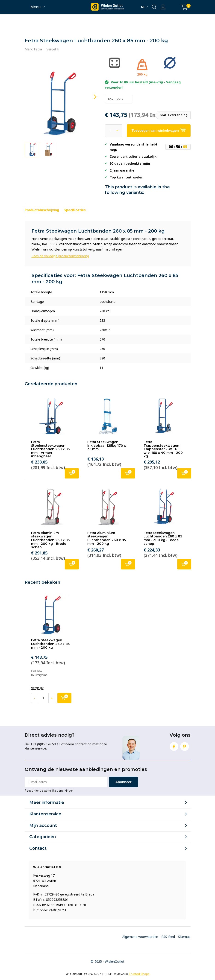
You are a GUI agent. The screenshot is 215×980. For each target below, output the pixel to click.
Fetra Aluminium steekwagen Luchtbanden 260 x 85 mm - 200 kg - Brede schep (50, 540)
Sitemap (184, 937)
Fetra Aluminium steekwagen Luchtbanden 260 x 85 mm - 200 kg (107, 538)
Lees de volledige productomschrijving (60, 256)
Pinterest (185, 745)
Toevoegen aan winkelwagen (72, 473)
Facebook (174, 745)
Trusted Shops (139, 974)
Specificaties (75, 210)
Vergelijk (53, 49)
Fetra (38, 49)
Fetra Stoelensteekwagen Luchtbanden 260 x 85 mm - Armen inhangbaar (50, 449)
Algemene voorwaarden (140, 937)
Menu (35, 7)
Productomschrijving (42, 210)
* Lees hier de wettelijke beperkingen (49, 790)
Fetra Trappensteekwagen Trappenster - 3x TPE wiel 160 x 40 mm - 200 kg (163, 449)
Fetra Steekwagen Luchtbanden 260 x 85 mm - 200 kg (50, 644)
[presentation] (91, 97)
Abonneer (124, 782)
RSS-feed (168, 937)
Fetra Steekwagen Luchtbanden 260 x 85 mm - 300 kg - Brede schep (163, 538)
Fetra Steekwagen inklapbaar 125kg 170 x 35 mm (107, 445)
